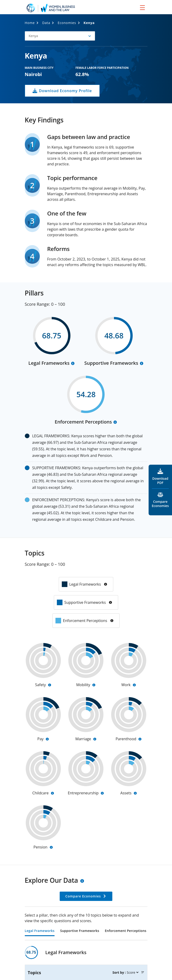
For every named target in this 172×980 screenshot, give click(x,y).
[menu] (142, 7)
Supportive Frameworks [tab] (80, 931)
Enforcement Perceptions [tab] (126, 931)
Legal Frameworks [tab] (40, 931)
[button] (60, 36)
